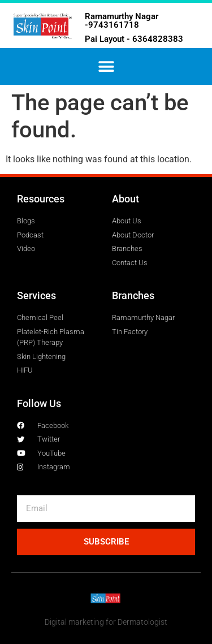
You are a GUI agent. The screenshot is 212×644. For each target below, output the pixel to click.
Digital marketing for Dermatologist (106, 622)
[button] (106, 66)
